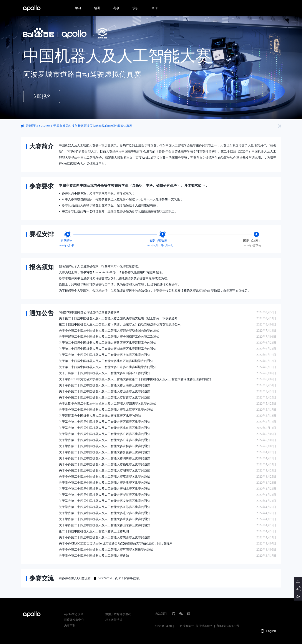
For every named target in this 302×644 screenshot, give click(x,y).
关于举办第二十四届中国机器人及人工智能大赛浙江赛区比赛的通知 (105, 495)
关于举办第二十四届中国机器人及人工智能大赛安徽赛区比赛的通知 (105, 501)
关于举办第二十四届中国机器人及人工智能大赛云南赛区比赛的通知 (105, 385)
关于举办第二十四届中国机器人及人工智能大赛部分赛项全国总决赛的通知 (109, 331)
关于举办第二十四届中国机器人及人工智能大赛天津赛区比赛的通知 (105, 483)
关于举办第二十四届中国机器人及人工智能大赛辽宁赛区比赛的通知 (105, 513)
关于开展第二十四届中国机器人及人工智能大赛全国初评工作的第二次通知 (109, 337)
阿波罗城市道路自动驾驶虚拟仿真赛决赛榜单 (89, 312)
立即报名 (42, 96)
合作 (154, 8)
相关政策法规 (114, 620)
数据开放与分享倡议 (118, 614)
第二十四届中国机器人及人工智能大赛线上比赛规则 (94, 531)
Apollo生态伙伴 (74, 614)
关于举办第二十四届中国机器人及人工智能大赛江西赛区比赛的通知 (105, 477)
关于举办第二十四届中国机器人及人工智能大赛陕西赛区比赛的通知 (105, 537)
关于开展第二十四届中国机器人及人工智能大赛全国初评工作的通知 (105, 373)
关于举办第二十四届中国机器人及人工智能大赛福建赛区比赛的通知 (105, 464)
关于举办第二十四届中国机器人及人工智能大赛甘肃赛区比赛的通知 (105, 398)
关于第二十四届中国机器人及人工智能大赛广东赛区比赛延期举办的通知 (108, 367)
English (271, 631)
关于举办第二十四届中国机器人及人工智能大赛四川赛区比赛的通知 (105, 458)
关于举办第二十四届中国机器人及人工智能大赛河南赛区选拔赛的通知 (106, 550)
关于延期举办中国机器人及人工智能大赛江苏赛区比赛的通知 (100, 416)
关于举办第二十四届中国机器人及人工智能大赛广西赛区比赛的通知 (105, 434)
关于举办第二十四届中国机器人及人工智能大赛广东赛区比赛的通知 (105, 440)
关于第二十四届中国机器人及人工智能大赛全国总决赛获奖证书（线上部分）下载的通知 (118, 318)
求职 (135, 8)
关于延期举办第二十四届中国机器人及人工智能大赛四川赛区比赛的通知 (108, 404)
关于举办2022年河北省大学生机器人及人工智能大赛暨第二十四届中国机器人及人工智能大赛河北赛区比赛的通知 (135, 379)
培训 (97, 8)
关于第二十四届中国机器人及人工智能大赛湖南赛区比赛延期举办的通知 (108, 349)
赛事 (116, 8)
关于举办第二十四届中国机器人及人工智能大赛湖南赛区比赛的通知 (105, 471)
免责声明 (70, 625)
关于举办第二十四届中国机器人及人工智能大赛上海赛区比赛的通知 (105, 355)
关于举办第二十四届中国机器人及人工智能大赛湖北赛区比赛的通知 (105, 489)
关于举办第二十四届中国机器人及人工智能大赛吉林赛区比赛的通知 (105, 446)
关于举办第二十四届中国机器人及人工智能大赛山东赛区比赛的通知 (105, 525)
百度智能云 (187, 626)
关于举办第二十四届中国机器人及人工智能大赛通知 (94, 556)
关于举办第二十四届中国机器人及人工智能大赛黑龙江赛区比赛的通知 (106, 410)
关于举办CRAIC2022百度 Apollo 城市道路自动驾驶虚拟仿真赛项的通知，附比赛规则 (116, 544)
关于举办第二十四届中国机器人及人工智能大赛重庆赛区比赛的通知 (105, 519)
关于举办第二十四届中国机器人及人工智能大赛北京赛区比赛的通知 (105, 428)
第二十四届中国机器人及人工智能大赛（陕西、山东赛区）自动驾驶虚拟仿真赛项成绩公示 (120, 324)
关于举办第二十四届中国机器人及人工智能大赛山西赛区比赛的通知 (105, 391)
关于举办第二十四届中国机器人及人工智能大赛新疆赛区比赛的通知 (105, 452)
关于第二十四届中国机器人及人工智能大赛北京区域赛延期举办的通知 (106, 361)
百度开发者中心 (74, 620)
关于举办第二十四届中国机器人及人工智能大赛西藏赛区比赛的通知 (105, 422)
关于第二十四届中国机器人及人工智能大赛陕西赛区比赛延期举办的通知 (108, 343)
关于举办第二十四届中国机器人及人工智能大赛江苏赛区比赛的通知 (105, 507)
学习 (78, 8)
